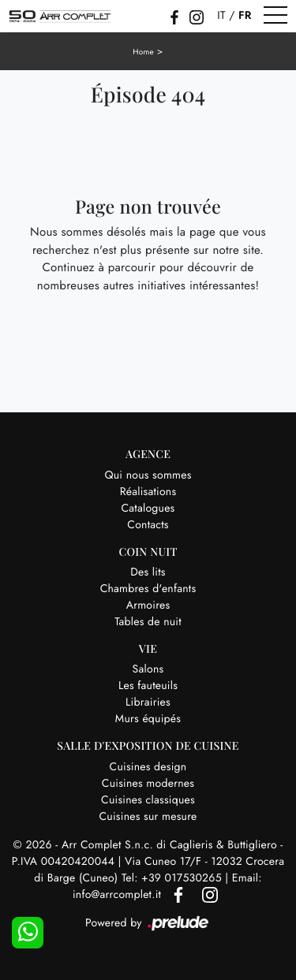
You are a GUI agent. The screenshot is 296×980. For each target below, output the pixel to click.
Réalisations (148, 492)
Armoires (148, 606)
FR (245, 16)
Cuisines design (148, 767)
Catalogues (148, 509)
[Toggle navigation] (275, 16)
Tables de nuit (148, 622)
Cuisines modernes (148, 784)
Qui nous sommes (148, 475)
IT (221, 16)
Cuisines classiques (148, 800)
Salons (148, 669)
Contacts (148, 525)
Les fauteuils (148, 686)
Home (143, 52)
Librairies (148, 702)
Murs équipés (148, 719)
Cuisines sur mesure (148, 817)
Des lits (148, 572)
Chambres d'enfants (148, 589)
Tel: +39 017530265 (173, 878)
